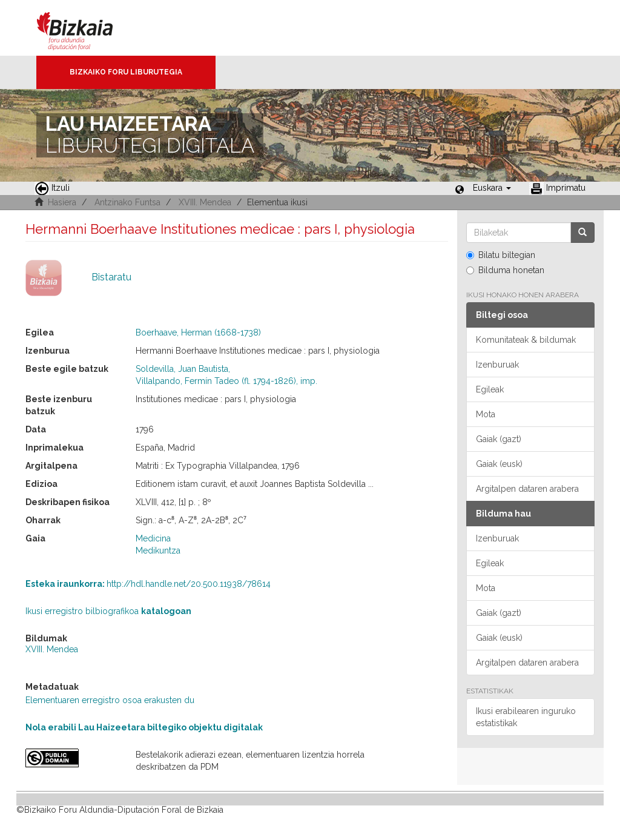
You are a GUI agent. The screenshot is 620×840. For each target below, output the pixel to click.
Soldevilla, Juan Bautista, (183, 369)
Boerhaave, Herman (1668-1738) (198, 332)
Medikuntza (158, 551)
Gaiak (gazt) (499, 439)
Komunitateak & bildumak (526, 340)
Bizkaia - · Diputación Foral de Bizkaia (87, 28)
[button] (492, 188)
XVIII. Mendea (205, 202)
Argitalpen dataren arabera (527, 489)
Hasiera (62, 202)
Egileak (490, 389)
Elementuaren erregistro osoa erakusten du (110, 700)
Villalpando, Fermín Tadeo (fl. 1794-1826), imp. (226, 381)
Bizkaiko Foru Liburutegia (126, 72)
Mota (486, 414)
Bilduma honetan (505, 270)
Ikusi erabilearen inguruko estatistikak (526, 717)
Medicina (153, 538)
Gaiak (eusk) (499, 464)
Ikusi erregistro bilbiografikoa (108, 611)
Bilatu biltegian (501, 255)
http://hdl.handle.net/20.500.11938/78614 (148, 584)
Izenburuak (497, 365)
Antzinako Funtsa (127, 202)
